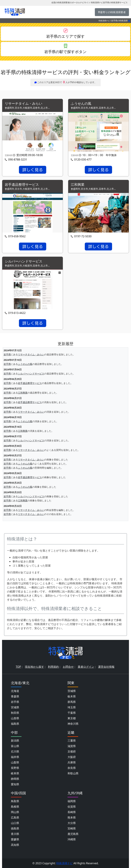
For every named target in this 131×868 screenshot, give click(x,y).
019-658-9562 (17, 236)
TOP (18, 667)
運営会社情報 (106, 667)
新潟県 (15, 741)
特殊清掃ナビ (104, 21)
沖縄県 (72, 839)
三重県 (72, 741)
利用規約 (53, 667)
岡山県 (15, 812)
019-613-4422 (17, 313)
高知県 (15, 845)
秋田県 (15, 713)
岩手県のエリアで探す (65, 36)
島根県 (15, 807)
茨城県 (72, 691)
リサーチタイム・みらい (24, 104)
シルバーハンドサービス (24, 261)
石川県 (15, 751)
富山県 (15, 746)
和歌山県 (73, 773)
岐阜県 (15, 773)
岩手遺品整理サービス (22, 185)
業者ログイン (86, 667)
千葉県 (72, 713)
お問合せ (68, 667)
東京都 (72, 718)
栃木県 (72, 696)
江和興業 (78, 185)
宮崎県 (72, 828)
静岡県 (15, 779)
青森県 (15, 696)
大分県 (72, 823)
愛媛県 (15, 839)
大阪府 (72, 757)
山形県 (15, 718)
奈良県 (72, 768)
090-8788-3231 (18, 160)
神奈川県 (73, 724)
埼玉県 (72, 707)
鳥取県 (15, 801)
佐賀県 (72, 807)
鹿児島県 (73, 834)
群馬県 (72, 702)
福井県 (15, 757)
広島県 (15, 818)
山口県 (15, 823)
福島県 (15, 724)
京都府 (72, 751)
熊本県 (72, 818)
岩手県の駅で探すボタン (65, 52)
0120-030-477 (83, 160)
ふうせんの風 (81, 104)
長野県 (15, 768)
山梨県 (15, 762)
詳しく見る (33, 170)
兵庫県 (72, 762)
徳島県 (15, 828)
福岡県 (72, 801)
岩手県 (7, 354)
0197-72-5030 (83, 236)
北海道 (15, 691)
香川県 (15, 834)
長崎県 (72, 812)
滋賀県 (72, 746)
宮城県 (15, 707)
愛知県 (15, 784)
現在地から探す (34, 667)
